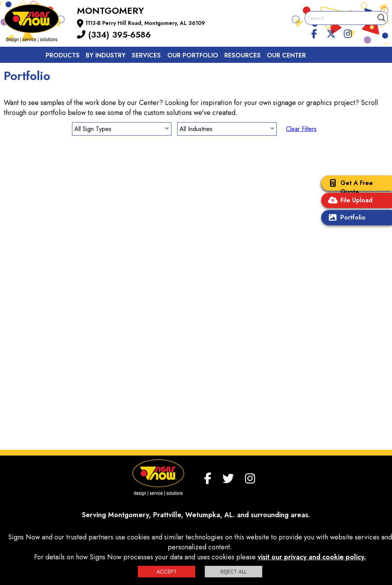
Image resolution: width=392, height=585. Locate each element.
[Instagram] (348, 33)
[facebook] (314, 33)
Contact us (66, 73)
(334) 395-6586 (114, 34)
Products (63, 55)
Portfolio (345, 218)
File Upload (349, 201)
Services (146, 55)
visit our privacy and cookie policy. (312, 557)
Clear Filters (301, 129)
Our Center (286, 55)
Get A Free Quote (349, 187)
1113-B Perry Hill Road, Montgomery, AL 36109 (145, 23)
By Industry (106, 55)
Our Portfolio (193, 55)
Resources (243, 55)
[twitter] (331, 33)
